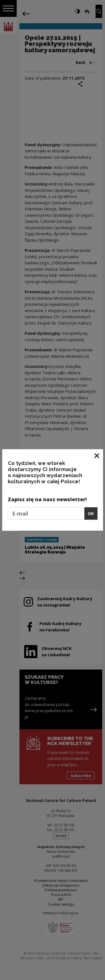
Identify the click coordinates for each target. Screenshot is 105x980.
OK (91, 513)
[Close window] (97, 455)
